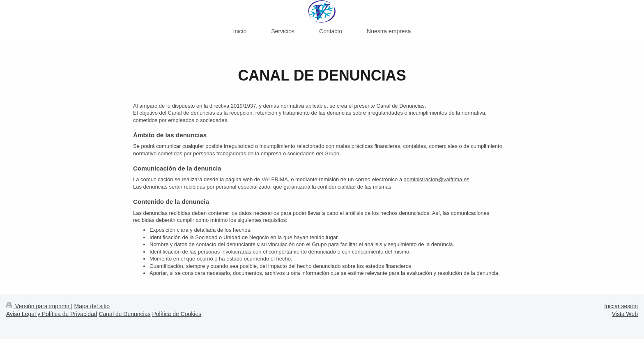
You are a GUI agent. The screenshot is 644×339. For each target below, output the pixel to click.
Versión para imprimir (39, 306)
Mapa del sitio (92, 306)
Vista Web (625, 314)
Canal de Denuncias (124, 314)
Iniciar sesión (621, 306)
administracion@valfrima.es (437, 179)
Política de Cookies (177, 314)
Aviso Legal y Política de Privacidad (52, 314)
